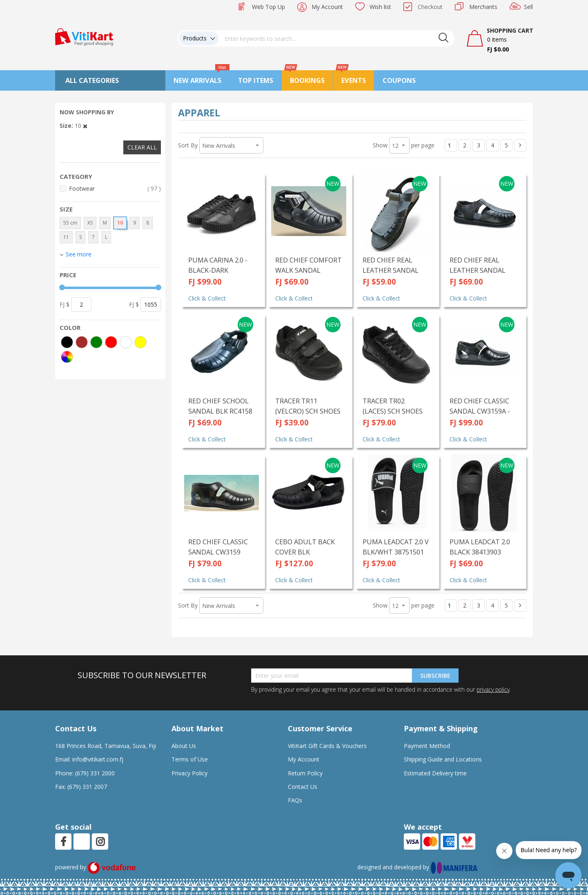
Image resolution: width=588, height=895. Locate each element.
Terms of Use (190, 759)
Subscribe (435, 676)
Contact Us (303, 787)
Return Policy (305, 773)
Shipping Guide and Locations (443, 759)
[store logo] (84, 36)
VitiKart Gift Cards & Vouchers (327, 746)
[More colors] (67, 357)
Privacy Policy (189, 773)
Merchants (483, 7)
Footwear (115, 188)
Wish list (380, 7)
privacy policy (493, 689)
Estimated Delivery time (435, 773)
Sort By (188, 145)
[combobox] (336, 38)
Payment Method (427, 746)
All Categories (92, 80)
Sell (528, 7)
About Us (184, 746)
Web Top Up (268, 7)
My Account (327, 7)
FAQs (295, 800)
